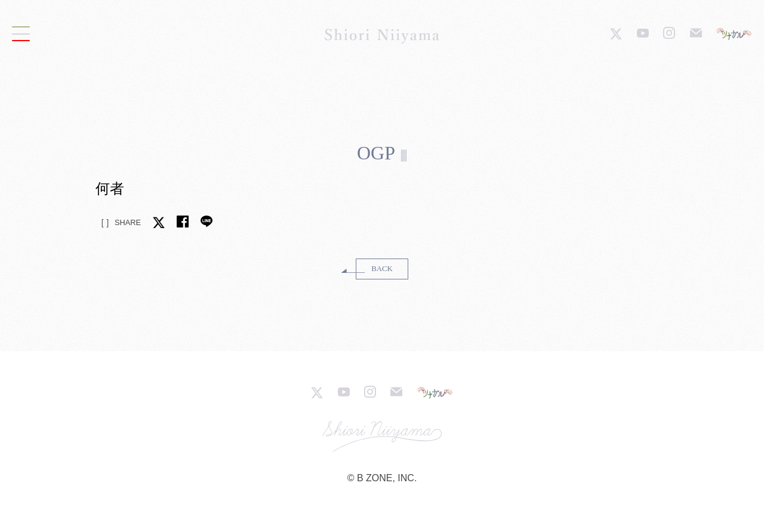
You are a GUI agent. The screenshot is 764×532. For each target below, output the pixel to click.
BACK (382, 269)
